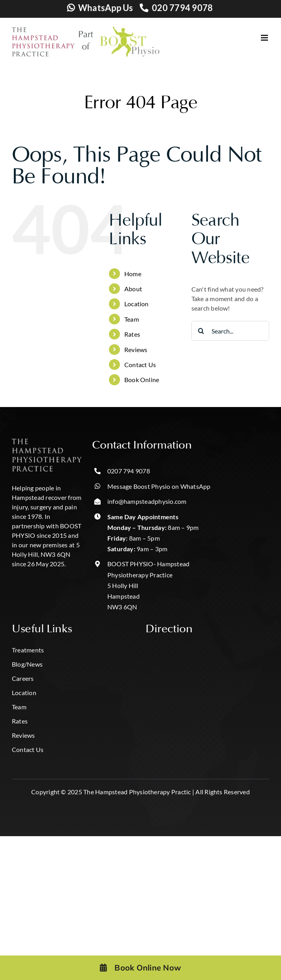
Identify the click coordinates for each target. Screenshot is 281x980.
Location (137, 304)
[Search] (201, 331)
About (133, 289)
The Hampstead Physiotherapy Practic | (139, 792)
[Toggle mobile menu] (265, 38)
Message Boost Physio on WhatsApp (159, 486)
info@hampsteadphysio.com (147, 501)
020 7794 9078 (182, 8)
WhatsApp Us (106, 8)
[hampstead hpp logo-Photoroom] (47, 442)
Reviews (136, 350)
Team (132, 319)
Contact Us (140, 365)
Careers (23, 678)
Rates (132, 334)
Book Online (142, 380)
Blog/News (27, 664)
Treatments (28, 650)
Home (133, 274)
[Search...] (230, 331)
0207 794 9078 (129, 471)
